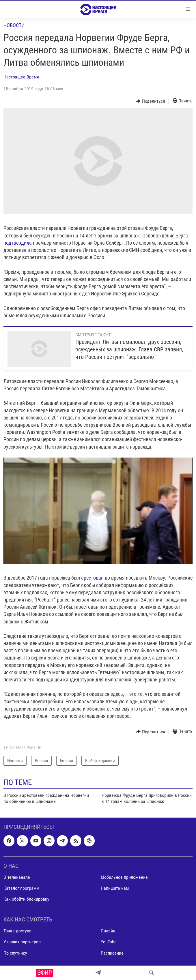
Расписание (112, 953)
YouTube (109, 942)
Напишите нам (115, 888)
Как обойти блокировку (26, 899)
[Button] (151, 101)
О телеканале (17, 877)
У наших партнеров (22, 942)
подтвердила (18, 243)
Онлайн (108, 931)
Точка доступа (17, 931)
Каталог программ (21, 888)
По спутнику (15, 953)
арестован (93, 578)
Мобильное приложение (124, 877)
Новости (14, 25)
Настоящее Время (21, 77)
